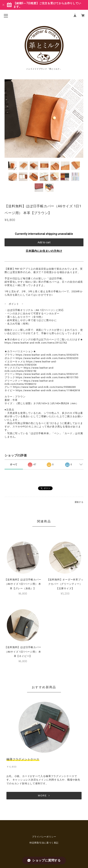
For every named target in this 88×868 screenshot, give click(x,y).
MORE (44, 796)
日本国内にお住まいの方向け (44, 251)
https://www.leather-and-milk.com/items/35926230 (47, 358)
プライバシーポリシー (44, 837)
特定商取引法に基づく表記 (44, 843)
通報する (79, 502)
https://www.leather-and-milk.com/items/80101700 (47, 377)
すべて (14, 465)
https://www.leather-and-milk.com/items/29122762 (36, 343)
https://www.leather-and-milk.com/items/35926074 (47, 355)
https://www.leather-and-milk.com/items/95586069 (44, 387)
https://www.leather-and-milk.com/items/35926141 (47, 374)
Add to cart (44, 242)
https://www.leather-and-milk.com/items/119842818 (48, 390)
